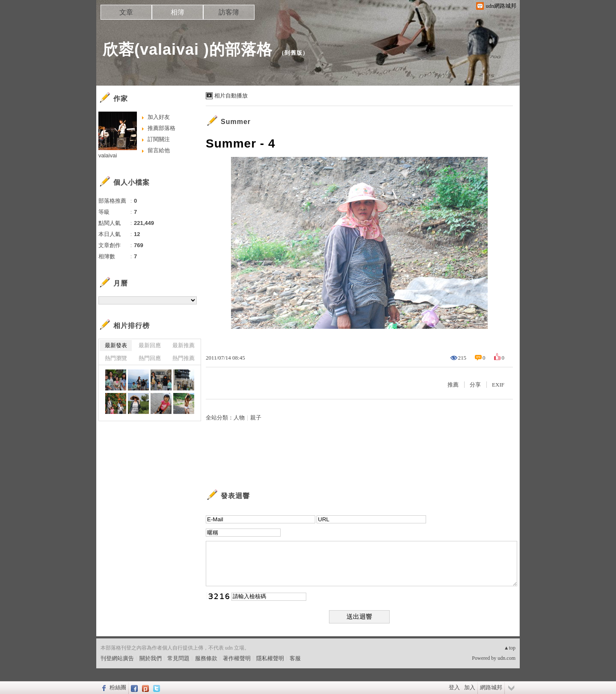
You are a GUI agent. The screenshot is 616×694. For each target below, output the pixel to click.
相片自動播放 (231, 96)
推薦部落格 (161, 128)
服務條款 (206, 658)
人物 (239, 418)
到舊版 (293, 53)
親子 (256, 418)
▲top (510, 648)
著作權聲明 (237, 658)
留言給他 (159, 150)
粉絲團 (118, 687)
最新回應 (150, 345)
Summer (236, 122)
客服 (295, 658)
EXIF (498, 385)
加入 (470, 687)
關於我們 (151, 658)
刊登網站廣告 (117, 658)
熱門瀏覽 (116, 358)
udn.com (506, 658)
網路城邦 (491, 687)
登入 (454, 687)
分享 (475, 385)
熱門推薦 (184, 358)
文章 (126, 12)
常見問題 (178, 658)
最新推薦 (184, 345)
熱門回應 (150, 358)
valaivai (108, 155)
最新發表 (116, 345)
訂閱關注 (159, 139)
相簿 (178, 12)
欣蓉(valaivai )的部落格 (188, 49)
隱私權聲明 (270, 658)
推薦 (453, 385)
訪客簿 (229, 12)
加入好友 (159, 117)
